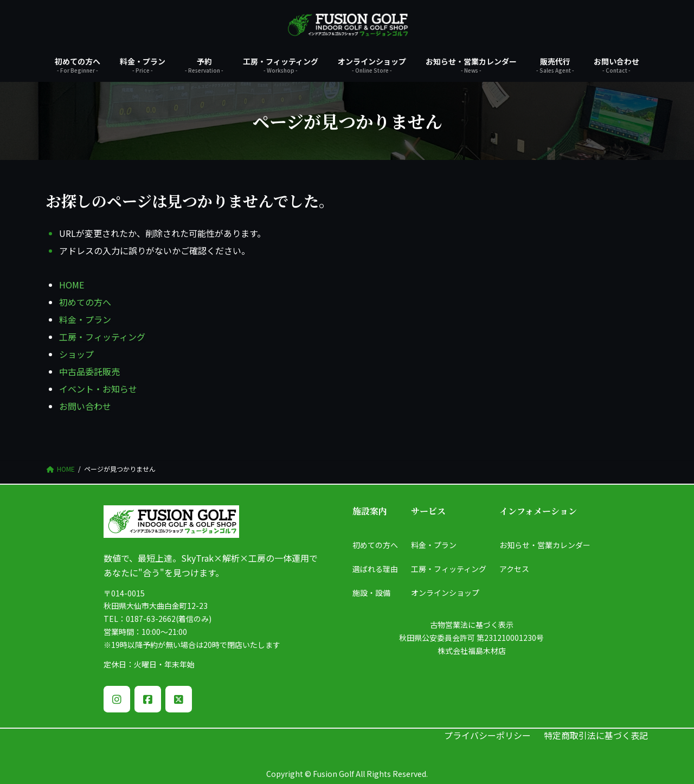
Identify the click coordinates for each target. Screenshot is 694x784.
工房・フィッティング (102, 337)
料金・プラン (85, 319)
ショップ (76, 354)
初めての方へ (85, 302)
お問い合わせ (85, 406)
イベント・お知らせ (98, 389)
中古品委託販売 (89, 371)
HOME (72, 285)
